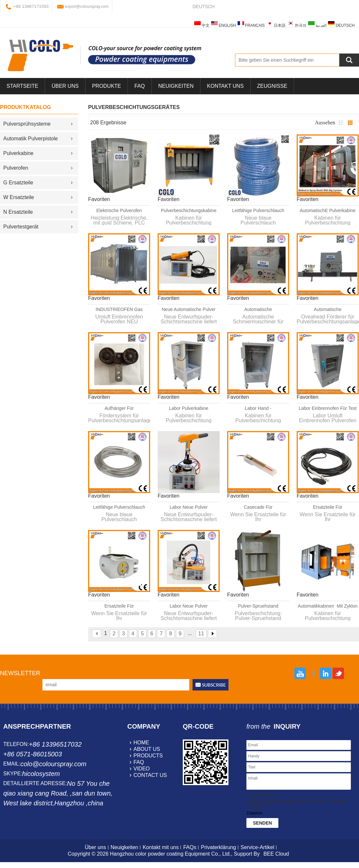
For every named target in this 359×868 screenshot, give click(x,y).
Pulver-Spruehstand (258, 606)
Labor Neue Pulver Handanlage (189, 507)
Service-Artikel (257, 847)
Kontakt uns (225, 86)
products (148, 756)
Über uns (95, 847)
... (190, 633)
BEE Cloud (276, 854)
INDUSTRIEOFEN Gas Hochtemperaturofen (119, 310)
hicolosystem (41, 774)
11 (201, 634)
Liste (341, 123)
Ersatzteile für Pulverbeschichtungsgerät (119, 606)
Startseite (22, 86)
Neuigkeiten (176, 86)
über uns (65, 86)
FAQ (140, 86)
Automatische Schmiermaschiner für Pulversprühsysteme (258, 310)
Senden (262, 823)
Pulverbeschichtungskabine (189, 210)
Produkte (107, 86)
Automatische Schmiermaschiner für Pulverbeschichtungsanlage (328, 310)
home (141, 743)
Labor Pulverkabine (189, 408)
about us (147, 749)
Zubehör (255, 813)
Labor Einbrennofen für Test (328, 408)
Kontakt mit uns (161, 847)
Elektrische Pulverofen (119, 210)
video (142, 769)
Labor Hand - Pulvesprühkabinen (258, 409)
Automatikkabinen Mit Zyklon (328, 606)
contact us (150, 775)
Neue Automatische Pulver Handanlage (189, 310)
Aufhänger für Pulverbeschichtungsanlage (119, 409)
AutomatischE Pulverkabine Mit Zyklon (328, 211)
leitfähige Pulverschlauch (258, 210)
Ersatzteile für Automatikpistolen (328, 507)
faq (139, 762)
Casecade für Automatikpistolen (258, 507)
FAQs (190, 847)
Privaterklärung (218, 847)
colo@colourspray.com (53, 764)
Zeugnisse (272, 86)
